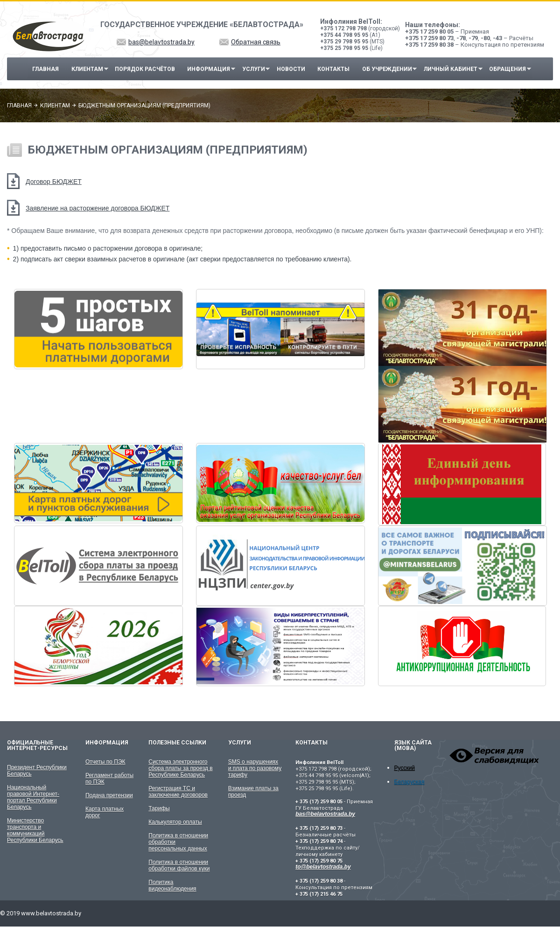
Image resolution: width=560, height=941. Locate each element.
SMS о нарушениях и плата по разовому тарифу (255, 768)
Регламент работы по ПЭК (109, 779)
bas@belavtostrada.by (161, 42)
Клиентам (87, 69)
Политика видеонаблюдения (172, 885)
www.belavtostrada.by (51, 913)
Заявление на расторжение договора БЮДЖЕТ (98, 208)
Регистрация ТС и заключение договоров (178, 792)
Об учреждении (387, 69)
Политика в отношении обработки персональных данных (178, 842)
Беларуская (409, 782)
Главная (45, 69)
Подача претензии (109, 795)
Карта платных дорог (105, 812)
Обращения (507, 69)
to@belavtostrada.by (323, 867)
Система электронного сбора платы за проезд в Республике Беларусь (180, 768)
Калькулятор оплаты (175, 822)
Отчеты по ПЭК (105, 762)
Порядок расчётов (145, 69)
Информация (209, 69)
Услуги (254, 69)
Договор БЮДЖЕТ (54, 182)
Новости (291, 69)
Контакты (333, 69)
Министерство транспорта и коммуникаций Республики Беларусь (35, 830)
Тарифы (159, 808)
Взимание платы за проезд (253, 792)
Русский (405, 768)
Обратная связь (256, 42)
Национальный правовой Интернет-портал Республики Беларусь (33, 797)
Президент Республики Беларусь (37, 771)
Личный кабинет (451, 69)
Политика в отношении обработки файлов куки (179, 865)
